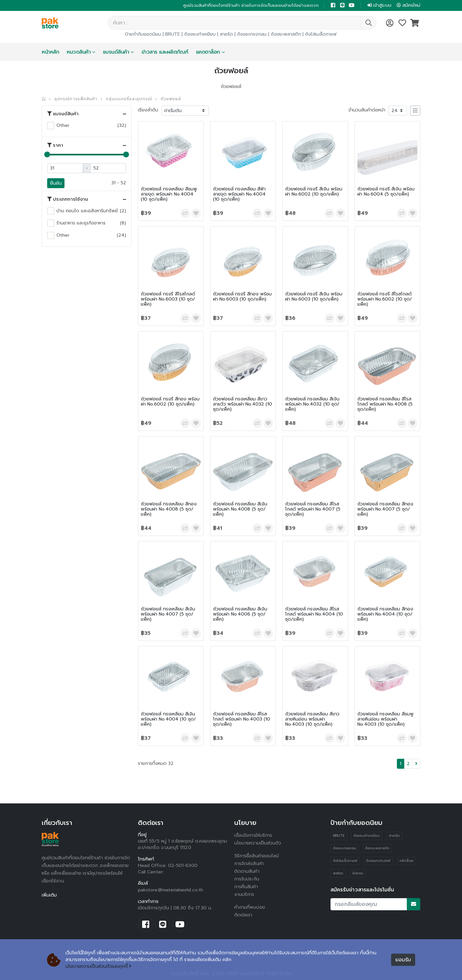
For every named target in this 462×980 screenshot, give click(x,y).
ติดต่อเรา (243, 915)
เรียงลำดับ (148, 110)
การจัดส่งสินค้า (249, 864)
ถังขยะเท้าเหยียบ (200, 34)
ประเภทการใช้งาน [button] (68, 199)
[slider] (47, 154)
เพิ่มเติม (49, 895)
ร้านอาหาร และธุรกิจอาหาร (81, 223)
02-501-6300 (183, 866)
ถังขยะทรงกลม (252, 34)
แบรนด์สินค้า (116, 52)
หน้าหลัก (50, 52)
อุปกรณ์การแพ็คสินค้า (76, 99)
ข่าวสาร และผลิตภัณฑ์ (165, 52)
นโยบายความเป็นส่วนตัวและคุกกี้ (98, 966)
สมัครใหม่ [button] (408, 5)
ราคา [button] (55, 145)
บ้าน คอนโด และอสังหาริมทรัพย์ (87, 211)
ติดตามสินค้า (247, 871)
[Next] (416, 764)
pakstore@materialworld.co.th (171, 890)
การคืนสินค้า (246, 887)
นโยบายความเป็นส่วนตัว (258, 843)
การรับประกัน (247, 879)
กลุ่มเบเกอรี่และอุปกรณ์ (129, 99)
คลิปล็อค (406, 861)
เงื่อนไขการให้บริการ (253, 835)
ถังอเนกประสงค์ (378, 861)
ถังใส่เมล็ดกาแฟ (321, 34)
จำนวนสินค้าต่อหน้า (367, 110)
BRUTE (173, 34)
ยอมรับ (403, 960)
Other (63, 125)
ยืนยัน (56, 183)
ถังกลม (358, 873)
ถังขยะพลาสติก (286, 34)
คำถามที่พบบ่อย (250, 907)
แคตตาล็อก (208, 52)
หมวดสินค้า (79, 52)
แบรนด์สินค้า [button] (63, 114)
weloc (338, 873)
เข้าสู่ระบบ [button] (379, 5)
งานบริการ (244, 894)
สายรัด (226, 34)
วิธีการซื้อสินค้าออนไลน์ (257, 856)
